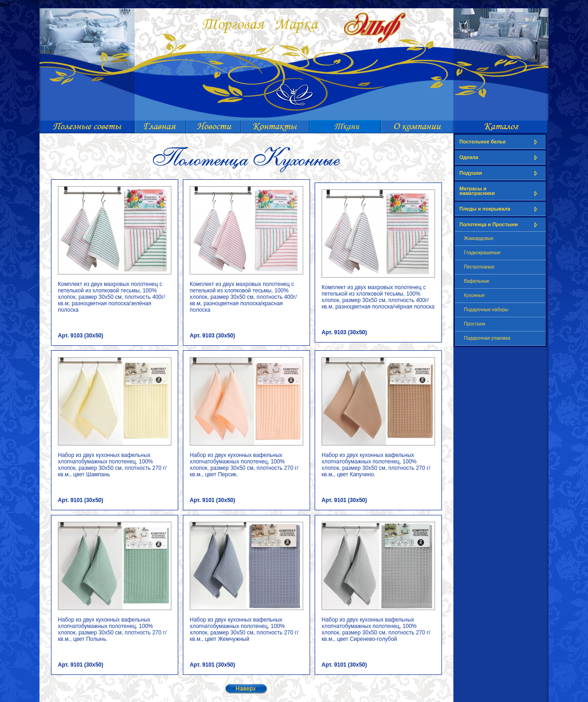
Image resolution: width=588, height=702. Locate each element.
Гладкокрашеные (482, 253)
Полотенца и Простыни (500, 225)
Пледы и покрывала (500, 209)
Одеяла (500, 157)
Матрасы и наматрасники (500, 191)
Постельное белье (500, 142)
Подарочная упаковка (487, 338)
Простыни (475, 324)
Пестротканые (479, 267)
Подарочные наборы (486, 310)
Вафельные (477, 281)
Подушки (500, 173)
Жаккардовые (479, 238)
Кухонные (474, 295)
